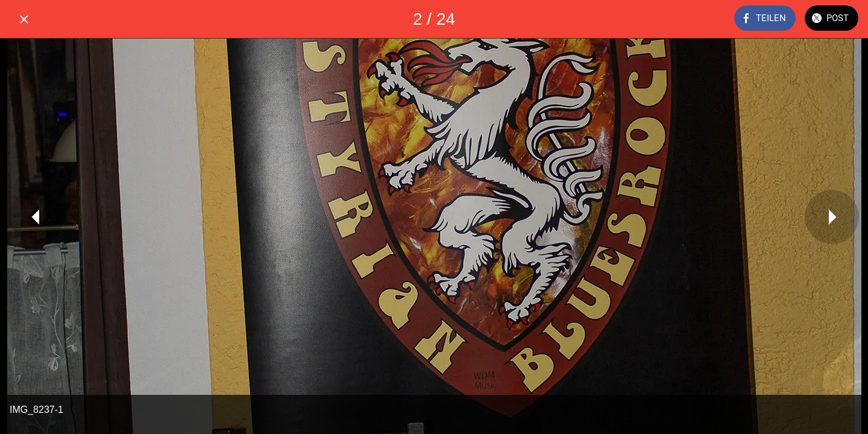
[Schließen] (24, 19)
